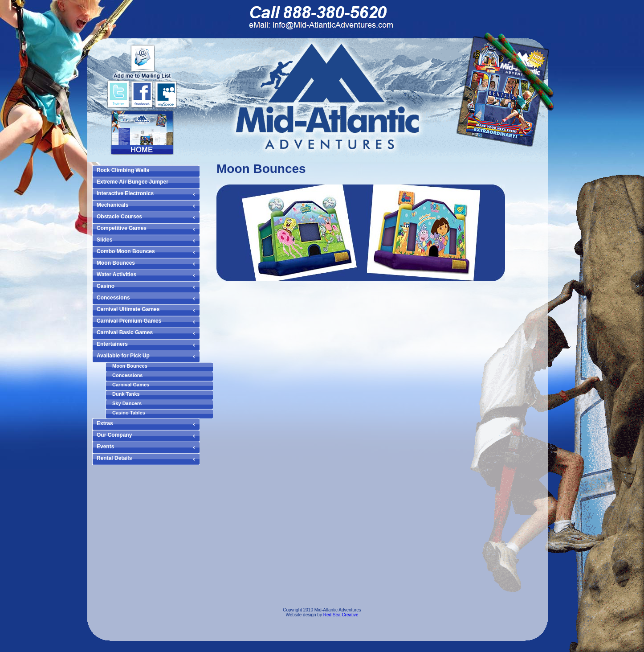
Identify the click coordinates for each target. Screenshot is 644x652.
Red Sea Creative (341, 615)
